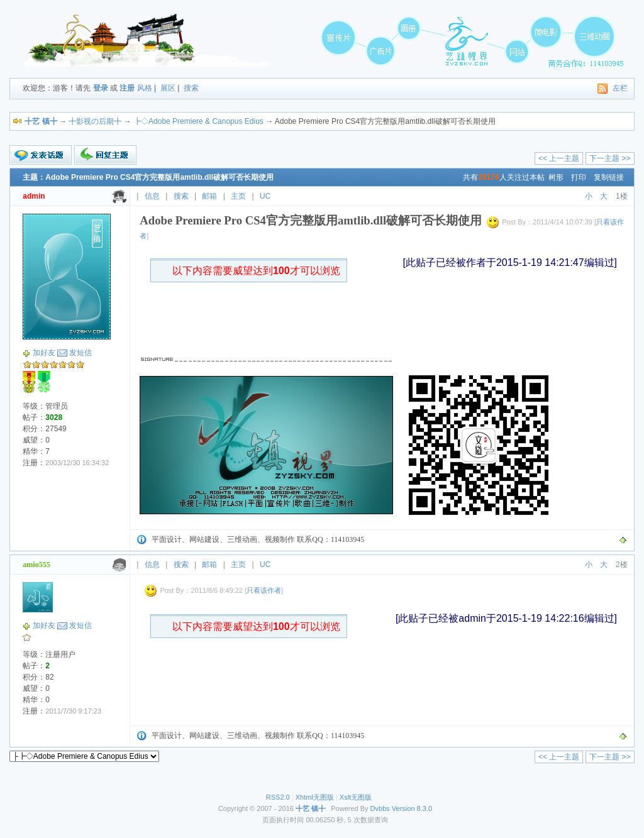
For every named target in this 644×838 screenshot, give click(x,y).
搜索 (191, 88)
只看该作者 (264, 590)
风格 (145, 88)
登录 (101, 88)
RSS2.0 (278, 797)
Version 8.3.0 (412, 808)
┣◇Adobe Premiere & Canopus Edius (198, 121)
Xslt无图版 (356, 797)
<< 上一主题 (559, 158)
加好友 (44, 353)
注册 (127, 88)
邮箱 (209, 196)
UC (265, 196)
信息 (152, 196)
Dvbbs (380, 808)
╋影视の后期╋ (95, 121)
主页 (238, 196)
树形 (556, 177)
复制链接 (609, 177)
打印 (579, 177)
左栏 (620, 88)
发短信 (80, 353)
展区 (168, 88)
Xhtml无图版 (315, 797)
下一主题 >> (610, 158)
